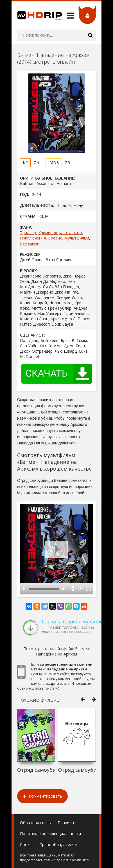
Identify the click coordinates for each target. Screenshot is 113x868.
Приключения (33, 238)
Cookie (26, 844)
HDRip (37, 15)
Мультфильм (77, 238)
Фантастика (71, 233)
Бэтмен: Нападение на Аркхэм (63, 651)
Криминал (48, 233)
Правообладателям (58, 844)
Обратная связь (35, 823)
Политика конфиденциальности (50, 834)
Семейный (30, 243)
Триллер (28, 233)
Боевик (55, 238)
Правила (66, 823)
